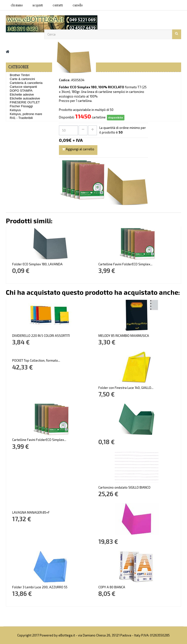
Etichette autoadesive (25, 98)
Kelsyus (15, 110)
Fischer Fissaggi (21, 106)
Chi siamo (17, 5)
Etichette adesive (22, 94)
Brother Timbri (20, 75)
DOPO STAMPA (21, 91)
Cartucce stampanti (23, 87)
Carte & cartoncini (22, 79)
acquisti (38, 5)
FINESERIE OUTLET (25, 102)
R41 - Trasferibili (21, 118)
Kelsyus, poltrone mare (26, 114)
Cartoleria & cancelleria (26, 83)
